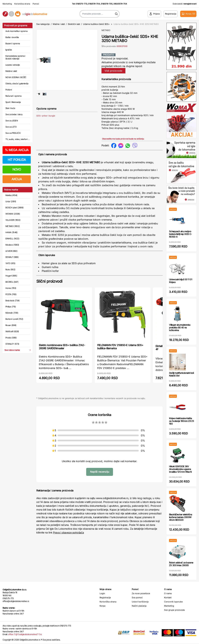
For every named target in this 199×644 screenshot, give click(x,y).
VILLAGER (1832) (13, 220)
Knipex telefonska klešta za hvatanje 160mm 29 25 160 (181, 421)
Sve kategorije (43, 24)
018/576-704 (94, 4)
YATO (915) (10, 263)
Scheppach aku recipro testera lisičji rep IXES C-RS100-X (180, 234)
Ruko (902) (10, 269)
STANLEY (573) (12, 344)
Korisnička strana (22, 4)
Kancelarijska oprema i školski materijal (15, 57)
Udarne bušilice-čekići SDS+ (96, 24)
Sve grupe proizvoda (174, 610)
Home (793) (11, 288)
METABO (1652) (13, 226)
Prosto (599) (11, 338)
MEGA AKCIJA (17, 150)
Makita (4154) (11, 195)
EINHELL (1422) (12, 239)
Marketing (7, 4)
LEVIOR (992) (11, 251)
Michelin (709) (12, 313)
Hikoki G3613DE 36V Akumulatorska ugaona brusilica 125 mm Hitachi (180, 469)
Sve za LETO (11, 127)
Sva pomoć (137, 597)
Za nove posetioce (141, 593)
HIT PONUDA (17, 160)
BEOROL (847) (12, 282)
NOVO (17, 169)
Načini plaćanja (139, 606)
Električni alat (74, 24)
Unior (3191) (11, 201)
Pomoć (36, 4)
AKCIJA (17, 179)
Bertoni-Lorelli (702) (14, 319)
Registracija (105, 597)
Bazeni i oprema (13, 43)
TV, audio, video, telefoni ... (18, 139)
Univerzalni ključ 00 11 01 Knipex (181, 281)
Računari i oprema (13, 96)
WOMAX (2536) (13, 214)
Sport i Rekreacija (13, 102)
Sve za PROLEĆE (13, 133)
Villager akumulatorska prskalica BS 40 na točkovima (180, 327)
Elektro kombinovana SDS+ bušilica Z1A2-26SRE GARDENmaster (62, 347)
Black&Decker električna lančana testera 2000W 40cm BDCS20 (181, 517)
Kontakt (168, 597)
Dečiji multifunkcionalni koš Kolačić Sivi (181, 374)
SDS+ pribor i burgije (46, 126)
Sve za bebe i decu (14, 114)
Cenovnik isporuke (173, 602)
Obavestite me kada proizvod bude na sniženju (123, 139)
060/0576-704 (120, 4)
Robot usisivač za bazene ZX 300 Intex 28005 (181, 564)
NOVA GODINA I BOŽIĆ (16, 77)
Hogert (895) (11, 276)
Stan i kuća (10, 108)
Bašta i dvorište (12, 37)
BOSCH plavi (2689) (14, 208)
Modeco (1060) (12, 245)
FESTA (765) (11, 294)
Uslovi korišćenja (140, 602)
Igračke (9, 50)
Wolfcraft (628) (12, 331)
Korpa (102, 606)
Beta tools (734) (13, 301)
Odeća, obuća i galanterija (17, 83)
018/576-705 (107, 4)
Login (102, 593)
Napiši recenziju (100, 472)
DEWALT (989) (12, 257)
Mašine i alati (11, 71)
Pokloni (9, 90)
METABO (106, 30)
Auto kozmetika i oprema (16, 31)
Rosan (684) (11, 325)
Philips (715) (11, 307)
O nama (168, 593)
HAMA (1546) (11, 232)
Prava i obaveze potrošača (68, 533)
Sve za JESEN (12, 121)
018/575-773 (81, 4)
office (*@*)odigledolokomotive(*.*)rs (25, 634)
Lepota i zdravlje (13, 65)
